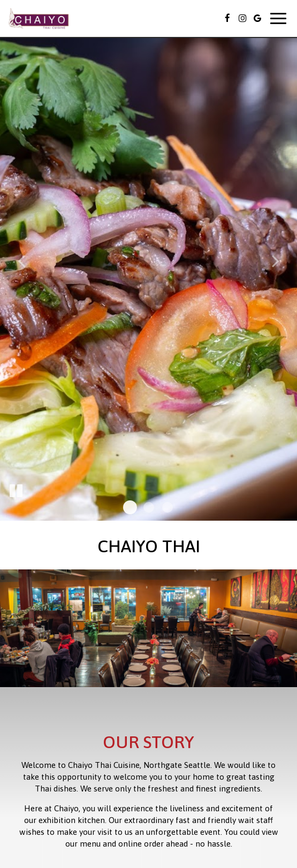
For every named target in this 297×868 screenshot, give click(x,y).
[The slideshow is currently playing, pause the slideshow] (16, 491)
